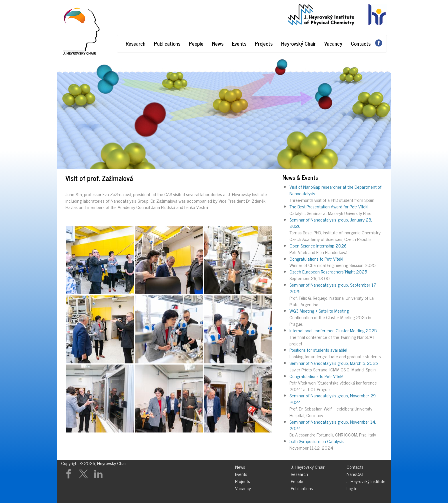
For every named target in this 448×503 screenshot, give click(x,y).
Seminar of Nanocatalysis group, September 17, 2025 (333, 288)
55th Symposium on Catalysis (317, 441)
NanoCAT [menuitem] (355, 473)
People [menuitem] (297, 480)
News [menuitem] (240, 466)
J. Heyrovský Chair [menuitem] (308, 466)
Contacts (361, 43)
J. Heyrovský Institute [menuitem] (366, 480)
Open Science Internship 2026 (318, 246)
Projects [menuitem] (243, 480)
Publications (167, 43)
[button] (100, 260)
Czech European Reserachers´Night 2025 (328, 271)
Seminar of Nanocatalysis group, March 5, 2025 (334, 363)
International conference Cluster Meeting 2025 (333, 330)
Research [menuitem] (299, 473)
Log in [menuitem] (352, 487)
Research (136, 43)
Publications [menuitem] (302, 487)
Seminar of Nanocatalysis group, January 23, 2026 (331, 223)
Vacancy (333, 43)
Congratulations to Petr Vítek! (316, 259)
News (218, 43)
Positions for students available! (318, 350)
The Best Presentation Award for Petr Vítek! (329, 206)
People (196, 43)
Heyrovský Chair (298, 43)
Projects (264, 43)
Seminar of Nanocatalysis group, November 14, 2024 (333, 425)
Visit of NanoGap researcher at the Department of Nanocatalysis (335, 190)
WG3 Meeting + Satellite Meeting (319, 311)
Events (239, 43)
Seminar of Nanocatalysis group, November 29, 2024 (333, 399)
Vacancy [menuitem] (243, 487)
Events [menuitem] (241, 473)
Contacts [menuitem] (355, 466)
